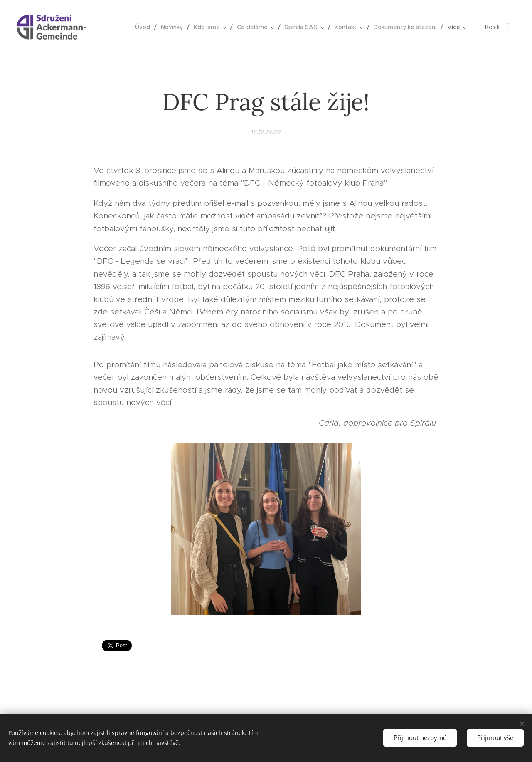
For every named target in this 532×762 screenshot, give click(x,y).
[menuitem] (145, 27)
